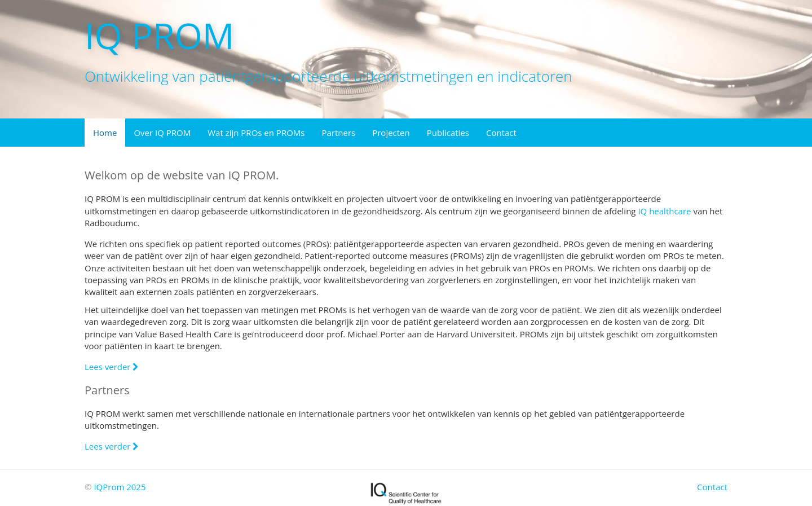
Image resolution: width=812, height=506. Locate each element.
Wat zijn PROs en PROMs (256, 133)
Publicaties (448, 133)
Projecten (391, 133)
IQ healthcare (664, 211)
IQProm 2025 (120, 487)
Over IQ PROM (162, 133)
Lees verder (112, 367)
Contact (501, 133)
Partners (338, 133)
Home (105, 133)
